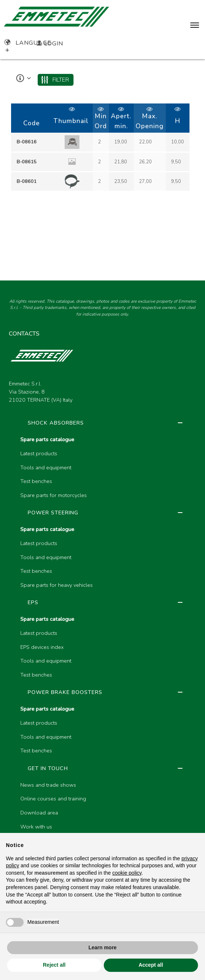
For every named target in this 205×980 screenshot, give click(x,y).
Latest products (39, 453)
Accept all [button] (151, 965)
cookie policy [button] (127, 873)
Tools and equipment (46, 467)
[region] (102, 148)
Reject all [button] (54, 965)
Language (28, 43)
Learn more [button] (102, 947)
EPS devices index (42, 647)
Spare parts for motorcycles (54, 495)
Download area (39, 813)
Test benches (36, 481)
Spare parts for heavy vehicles (57, 585)
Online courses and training (53, 799)
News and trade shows (48, 785)
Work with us (36, 827)
